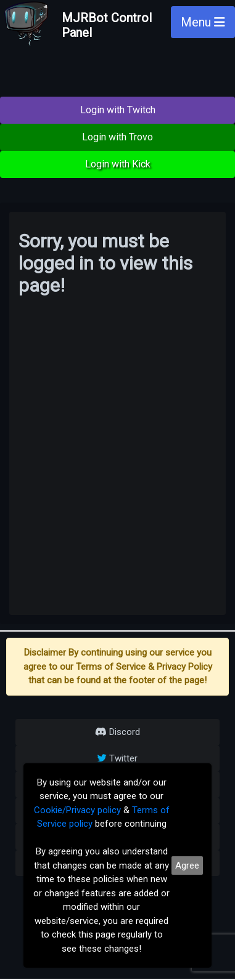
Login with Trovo (117, 137)
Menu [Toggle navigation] (203, 22)
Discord (117, 732)
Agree (187, 866)
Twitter (117, 758)
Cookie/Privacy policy (77, 810)
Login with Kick (118, 164)
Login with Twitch (118, 110)
